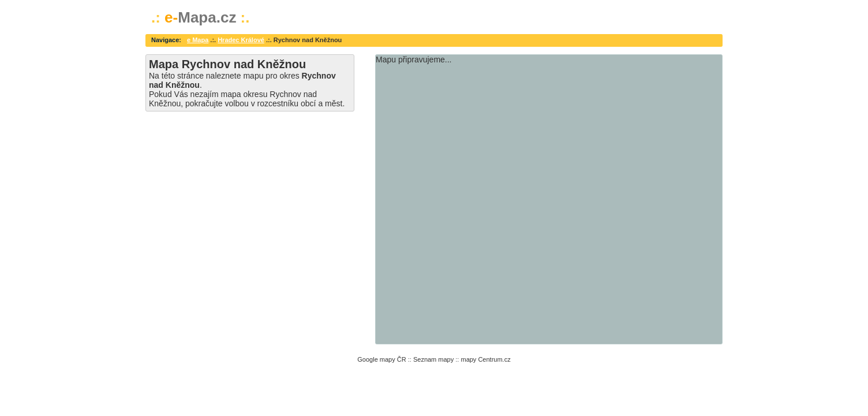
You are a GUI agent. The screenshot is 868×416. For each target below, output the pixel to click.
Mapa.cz (200, 17)
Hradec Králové (241, 40)
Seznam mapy (433, 359)
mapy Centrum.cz (485, 359)
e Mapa (198, 40)
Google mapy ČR (381, 359)
